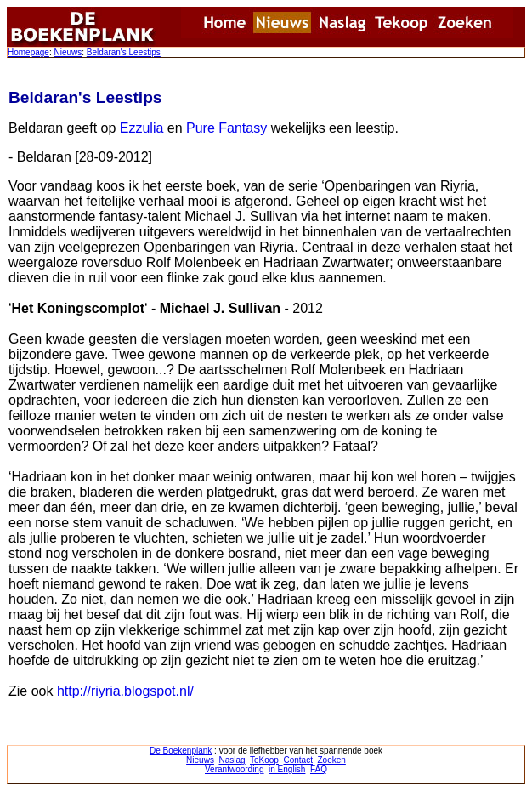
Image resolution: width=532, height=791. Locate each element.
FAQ (319, 769)
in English (287, 769)
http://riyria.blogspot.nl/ (125, 691)
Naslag (232, 760)
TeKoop (264, 760)
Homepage (28, 52)
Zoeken (332, 760)
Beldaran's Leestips (124, 52)
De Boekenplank (181, 751)
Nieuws (68, 52)
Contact (297, 760)
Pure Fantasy (226, 128)
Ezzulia (142, 128)
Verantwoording (235, 769)
